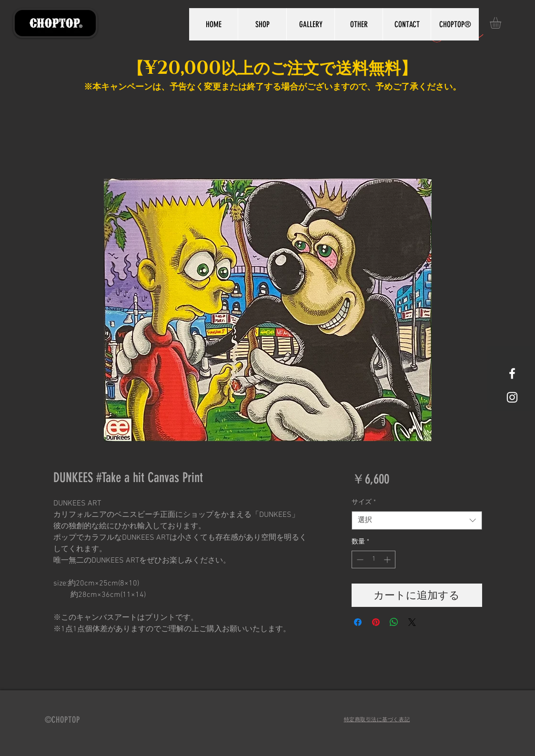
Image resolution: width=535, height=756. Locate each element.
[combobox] (417, 520)
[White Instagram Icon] (512, 397)
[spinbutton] (373, 559)
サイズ (364, 502)
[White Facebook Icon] (512, 373)
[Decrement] (359, 559)
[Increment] (388, 559)
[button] (502, 23)
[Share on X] (412, 622)
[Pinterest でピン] (376, 622)
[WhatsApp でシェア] (394, 622)
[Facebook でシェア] (358, 622)
